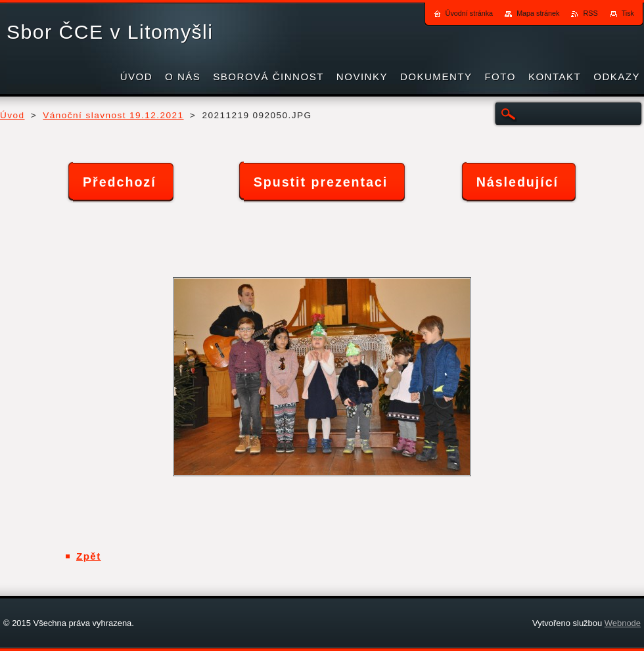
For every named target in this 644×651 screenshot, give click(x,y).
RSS (590, 13)
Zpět (89, 556)
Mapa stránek (538, 13)
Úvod (12, 115)
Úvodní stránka (470, 13)
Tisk (628, 13)
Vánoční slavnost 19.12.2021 (113, 115)
